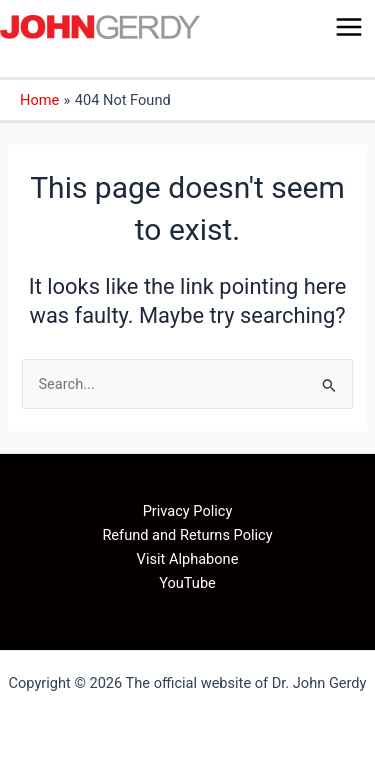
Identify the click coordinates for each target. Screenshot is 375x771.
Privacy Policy (188, 511)
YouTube (187, 583)
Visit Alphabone (188, 559)
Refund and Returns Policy (187, 535)
